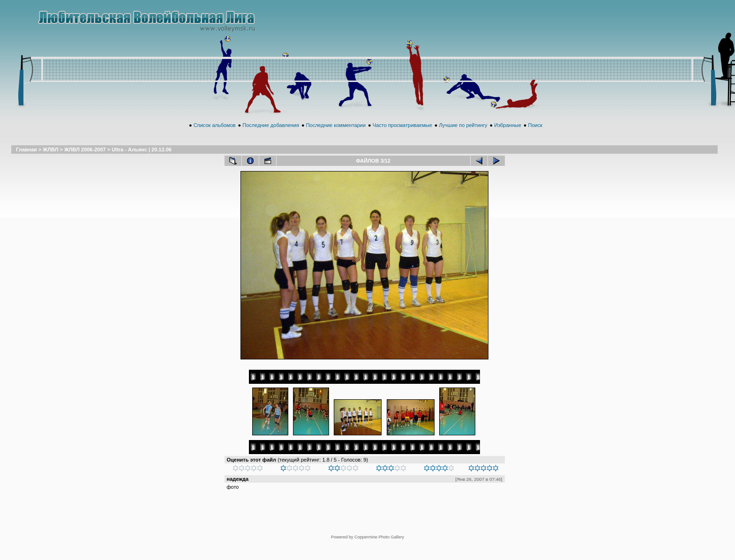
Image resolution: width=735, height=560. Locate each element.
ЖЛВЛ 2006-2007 (85, 160)
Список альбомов (215, 135)
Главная (26, 160)
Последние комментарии (336, 135)
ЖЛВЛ (50, 160)
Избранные (508, 135)
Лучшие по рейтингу (463, 135)
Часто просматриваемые (402, 135)
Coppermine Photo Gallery (379, 521)
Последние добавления (271, 135)
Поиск (535, 135)
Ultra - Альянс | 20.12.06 (142, 160)
